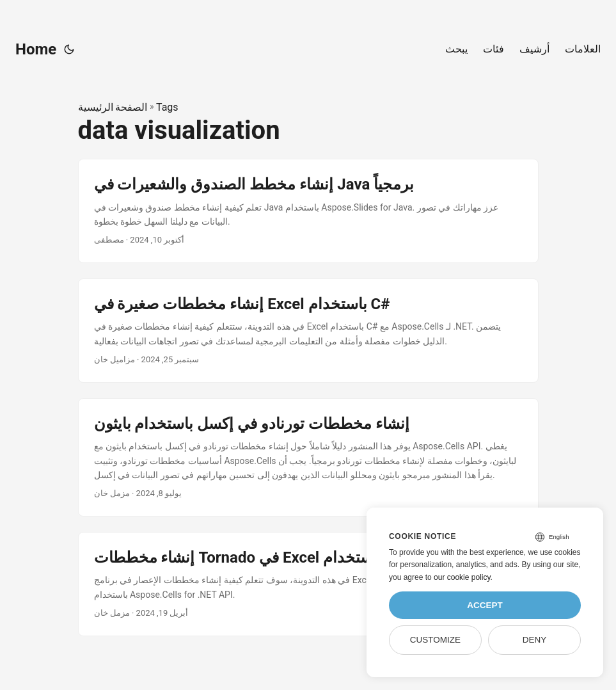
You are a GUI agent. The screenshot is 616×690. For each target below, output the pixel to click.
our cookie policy (462, 577)
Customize (435, 640)
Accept (485, 605)
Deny (535, 640)
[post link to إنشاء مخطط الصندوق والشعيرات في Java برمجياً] (308, 211)
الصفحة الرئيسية (113, 107)
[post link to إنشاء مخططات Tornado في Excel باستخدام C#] (308, 584)
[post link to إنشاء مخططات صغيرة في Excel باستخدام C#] (308, 331)
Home (36, 49)
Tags (167, 107)
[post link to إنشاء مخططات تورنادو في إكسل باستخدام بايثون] (308, 457)
